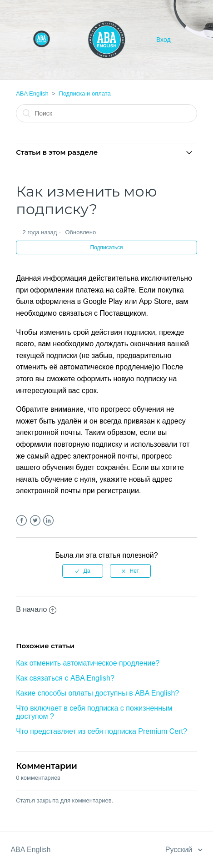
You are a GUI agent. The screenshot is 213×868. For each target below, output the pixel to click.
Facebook (22, 521)
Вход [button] (163, 40)
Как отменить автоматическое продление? (88, 663)
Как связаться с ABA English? (65, 678)
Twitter (35, 521)
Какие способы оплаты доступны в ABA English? (97, 693)
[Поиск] (106, 113)
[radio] (83, 571)
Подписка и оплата (85, 93)
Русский (180, 850)
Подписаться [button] (107, 247)
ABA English (32, 93)
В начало (36, 609)
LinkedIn (48, 521)
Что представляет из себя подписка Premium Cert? (102, 731)
